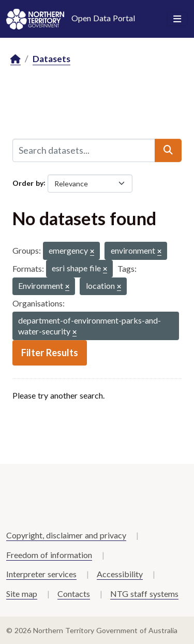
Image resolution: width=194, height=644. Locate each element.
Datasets (51, 59)
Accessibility (120, 574)
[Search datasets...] (84, 150)
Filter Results (50, 353)
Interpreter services (41, 574)
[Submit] (168, 150)
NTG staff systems (144, 594)
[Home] (16, 59)
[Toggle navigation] (177, 19)
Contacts (74, 594)
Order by (28, 182)
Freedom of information (49, 555)
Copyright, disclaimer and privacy (66, 535)
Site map (22, 594)
